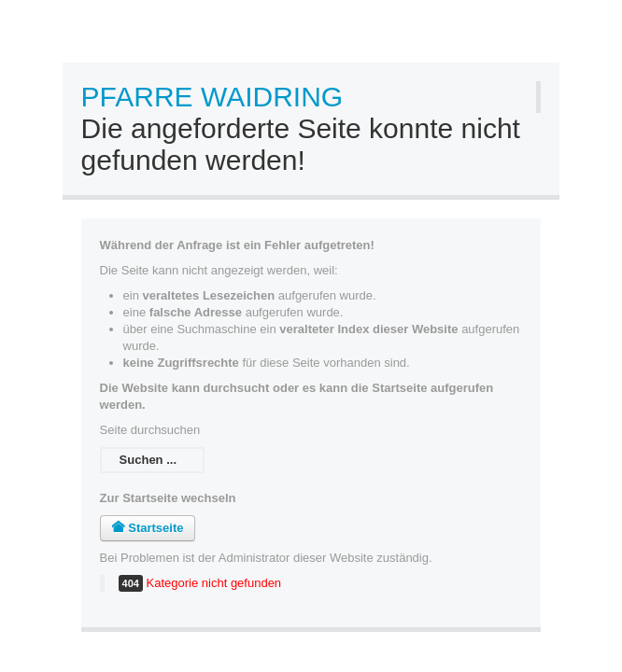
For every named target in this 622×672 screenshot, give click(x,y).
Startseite (148, 528)
